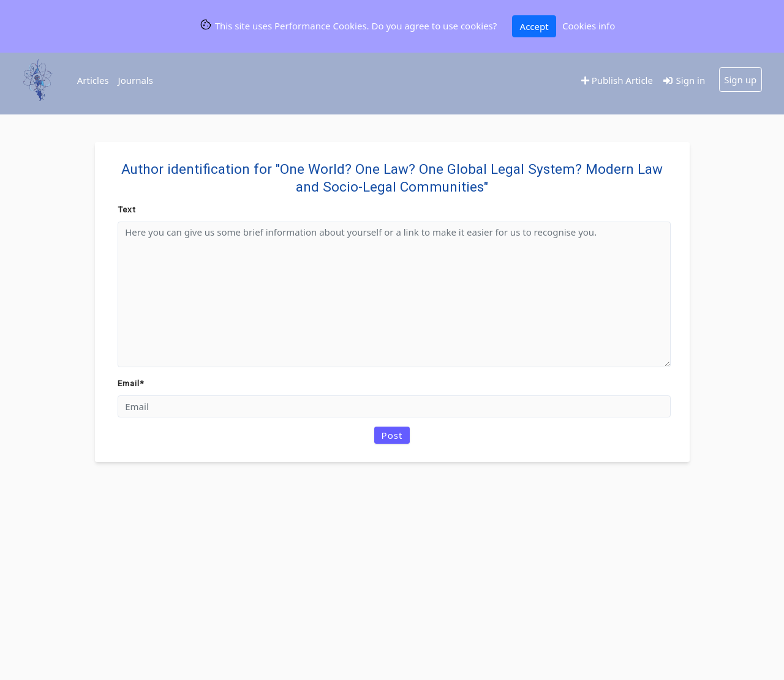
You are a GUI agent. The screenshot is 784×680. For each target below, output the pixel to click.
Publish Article (617, 80)
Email (131, 383)
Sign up (740, 80)
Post (392, 435)
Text (127, 209)
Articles (93, 80)
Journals (136, 80)
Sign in (684, 80)
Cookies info (589, 26)
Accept (534, 26)
